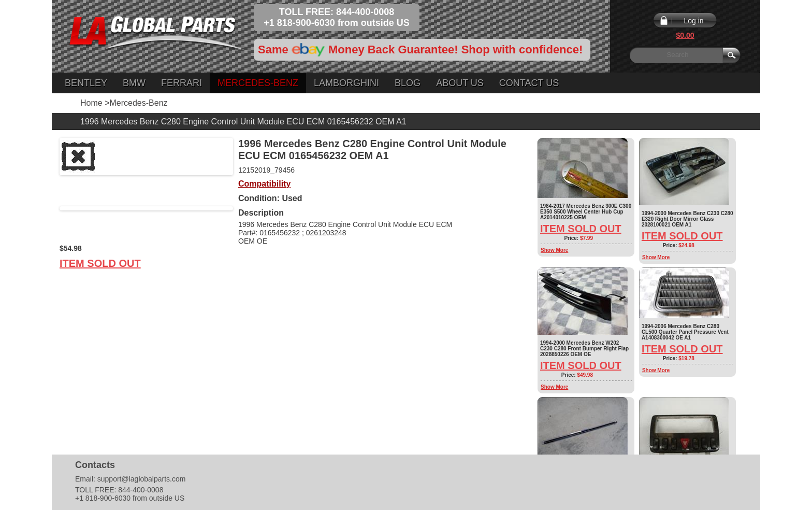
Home (91, 103)
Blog (408, 83)
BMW (134, 83)
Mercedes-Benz (258, 83)
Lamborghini (346, 83)
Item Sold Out (100, 263)
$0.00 (685, 35)
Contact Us (529, 83)
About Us (460, 83)
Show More (554, 250)
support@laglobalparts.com (142, 479)
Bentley (86, 83)
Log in (693, 21)
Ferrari (182, 83)
